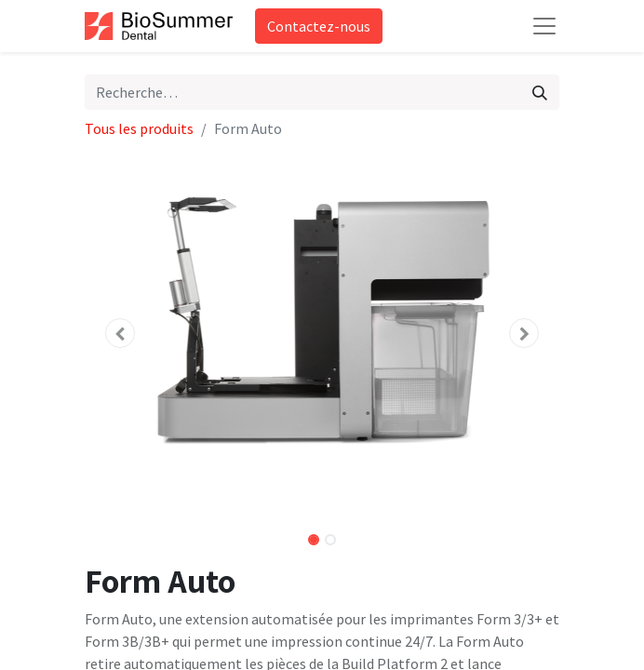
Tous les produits (139, 128)
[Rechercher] (540, 92)
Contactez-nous (319, 26)
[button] (121, 333)
